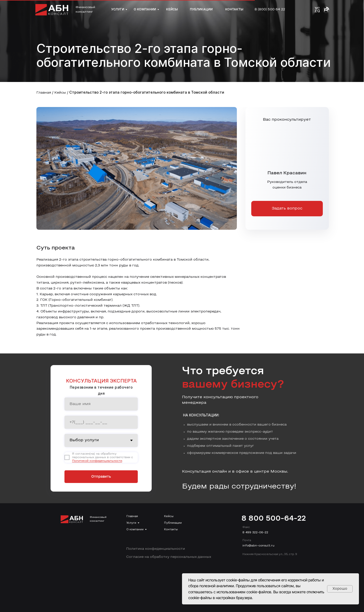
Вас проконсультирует (287, 120)
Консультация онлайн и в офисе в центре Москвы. (235, 472)
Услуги (131, 523)
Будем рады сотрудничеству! (239, 487)
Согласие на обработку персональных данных (169, 557)
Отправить (101, 477)
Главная (44, 93)
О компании (135, 530)
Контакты (171, 530)
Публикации (173, 523)
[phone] (101, 422)
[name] (101, 404)
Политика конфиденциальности (156, 549)
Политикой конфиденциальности (97, 461)
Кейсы (60, 93)
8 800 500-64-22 (274, 519)
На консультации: (201, 415)
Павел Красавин (287, 173)
